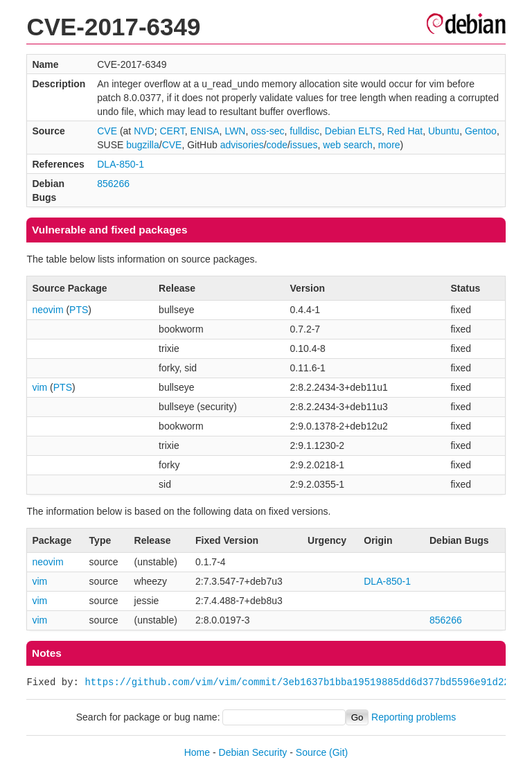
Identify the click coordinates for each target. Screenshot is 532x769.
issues (304, 145)
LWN (235, 131)
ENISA (205, 131)
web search (348, 145)
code (277, 145)
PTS (79, 310)
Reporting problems (414, 717)
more (389, 145)
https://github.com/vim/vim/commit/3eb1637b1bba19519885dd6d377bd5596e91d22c (300, 682)
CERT (172, 131)
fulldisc (304, 131)
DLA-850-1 (121, 164)
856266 (113, 184)
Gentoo (481, 131)
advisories (242, 145)
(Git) (338, 752)
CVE (107, 131)
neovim (47, 310)
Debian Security (253, 752)
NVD (144, 131)
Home (197, 752)
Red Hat (405, 131)
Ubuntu (444, 131)
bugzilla (142, 145)
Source (311, 752)
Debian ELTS (353, 131)
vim (39, 387)
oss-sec (267, 131)
